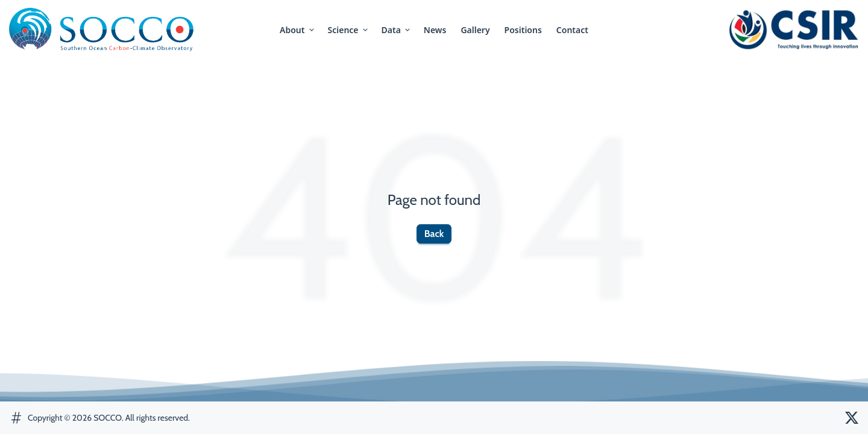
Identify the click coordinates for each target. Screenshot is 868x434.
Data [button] (397, 30)
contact (572, 30)
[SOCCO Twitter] (852, 418)
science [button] (349, 30)
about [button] (297, 30)
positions (523, 30)
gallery (475, 30)
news (435, 30)
